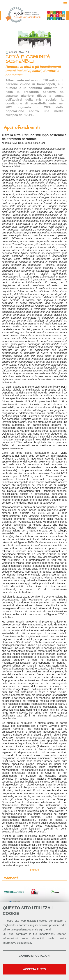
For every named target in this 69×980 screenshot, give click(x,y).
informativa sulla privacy (17, 943)
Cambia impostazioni (34, 956)
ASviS (13, 52)
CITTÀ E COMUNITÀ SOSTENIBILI (28, 59)
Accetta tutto (35, 969)
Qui (5, 934)
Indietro (35, 870)
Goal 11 (24, 52)
